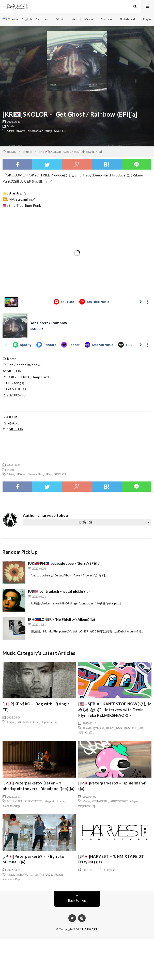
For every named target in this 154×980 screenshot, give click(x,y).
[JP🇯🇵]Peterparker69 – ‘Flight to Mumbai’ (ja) (33, 859)
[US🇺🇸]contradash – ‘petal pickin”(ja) (59, 591)
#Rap (49, 131)
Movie (89, 19)
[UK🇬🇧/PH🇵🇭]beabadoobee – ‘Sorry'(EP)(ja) (64, 563)
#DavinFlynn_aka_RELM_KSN (102, 728)
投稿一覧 (86, 522)
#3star (11, 131)
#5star (86, 801)
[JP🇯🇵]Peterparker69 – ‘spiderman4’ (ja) (112, 786)
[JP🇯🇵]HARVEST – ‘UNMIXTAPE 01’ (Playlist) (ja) (111, 859)
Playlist (148, 19)
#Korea (21, 131)
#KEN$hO (24, 722)
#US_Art (138, 728)
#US (127, 728)
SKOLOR (60, 131)
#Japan (11, 722)
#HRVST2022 (119, 801)
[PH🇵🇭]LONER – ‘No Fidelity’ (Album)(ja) (61, 619)
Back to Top (77, 900)
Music (60, 19)
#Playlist (109, 870)
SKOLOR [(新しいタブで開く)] (16, 429)
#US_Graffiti (86, 732)
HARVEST (90, 929)
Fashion (106, 19)
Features (42, 19)
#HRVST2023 (34, 801)
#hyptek (50, 801)
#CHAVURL (15, 801)
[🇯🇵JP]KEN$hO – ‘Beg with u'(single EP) (36, 707)
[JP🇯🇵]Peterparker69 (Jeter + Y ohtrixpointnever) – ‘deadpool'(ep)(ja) (38, 786)
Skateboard (127, 19)
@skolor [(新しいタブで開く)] (14, 423)
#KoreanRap (35, 131)
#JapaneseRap (11, 806)
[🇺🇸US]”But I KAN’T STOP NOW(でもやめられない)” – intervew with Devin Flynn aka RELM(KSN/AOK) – (114, 709)
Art (74, 19)
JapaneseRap (50, 722)
